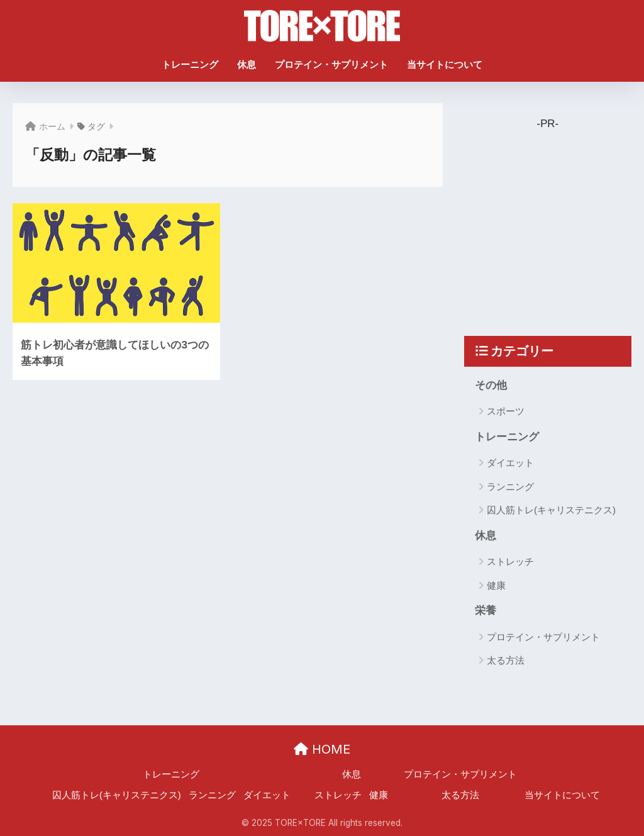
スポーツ (506, 411)
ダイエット (510, 463)
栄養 (486, 610)
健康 (496, 585)
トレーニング (190, 64)
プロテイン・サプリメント (331, 64)
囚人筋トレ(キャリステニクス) (551, 510)
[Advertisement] (557, 218)
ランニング (510, 487)
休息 (247, 64)
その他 (491, 385)
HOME (322, 749)
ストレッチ (510, 562)
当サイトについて (445, 64)
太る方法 (506, 661)
